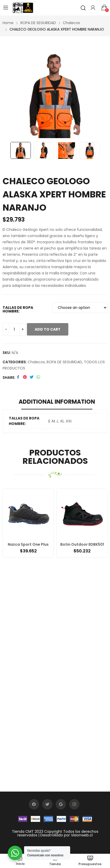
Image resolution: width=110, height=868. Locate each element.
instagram (74, 804)
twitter (47, 804)
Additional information (57, 402)
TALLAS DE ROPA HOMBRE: (18, 309)
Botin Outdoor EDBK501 (82, 544)
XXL (69, 421)
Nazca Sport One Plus (28, 544)
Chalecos (36, 362)
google (61, 804)
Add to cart (48, 329)
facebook (34, 804)
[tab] (57, 403)
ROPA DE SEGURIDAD (64, 362)
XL (62, 421)
